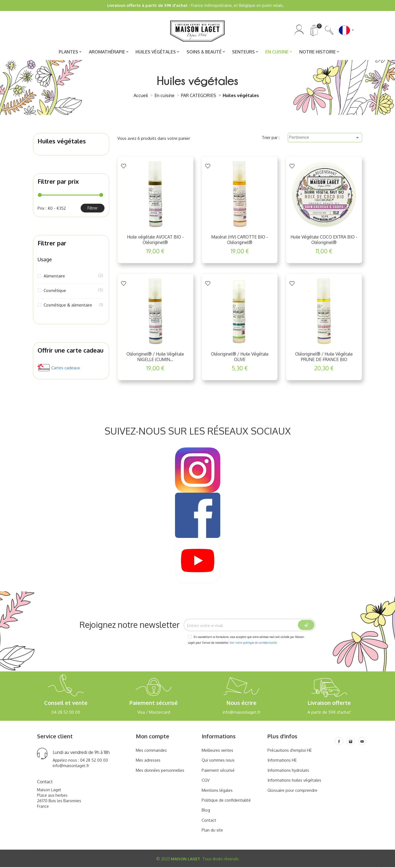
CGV (206, 781)
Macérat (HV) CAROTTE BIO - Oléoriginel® (240, 240)
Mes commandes (152, 751)
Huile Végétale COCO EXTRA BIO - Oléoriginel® (324, 240)
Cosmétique (73, 291)
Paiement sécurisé (219, 771)
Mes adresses (149, 761)
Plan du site (212, 831)
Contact (209, 821)
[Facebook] (339, 742)
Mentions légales (218, 791)
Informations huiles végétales (295, 781)
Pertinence (325, 138)
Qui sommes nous (218, 761)
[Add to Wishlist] (123, 166)
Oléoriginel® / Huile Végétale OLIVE (240, 357)
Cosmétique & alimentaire (73, 305)
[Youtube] (362, 742)
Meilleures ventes (218, 751)
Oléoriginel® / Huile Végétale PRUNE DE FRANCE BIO (324, 357)
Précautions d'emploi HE (290, 751)
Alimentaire (73, 276)
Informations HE (282, 761)
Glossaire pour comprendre (293, 791)
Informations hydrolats (288, 771)
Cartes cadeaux (66, 368)
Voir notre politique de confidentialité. (253, 644)
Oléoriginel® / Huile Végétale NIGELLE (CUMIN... (155, 357)
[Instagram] (351, 742)
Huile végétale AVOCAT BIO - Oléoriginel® (155, 240)
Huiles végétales (62, 141)
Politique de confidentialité (227, 801)
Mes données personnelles (161, 771)
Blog (206, 811)
